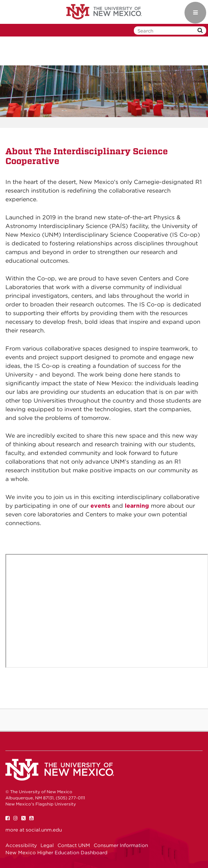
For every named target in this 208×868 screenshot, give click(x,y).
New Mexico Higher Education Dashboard (56, 852)
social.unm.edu (44, 830)
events (100, 506)
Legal (47, 845)
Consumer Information (121, 845)
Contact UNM (74, 845)
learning (137, 506)
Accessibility (21, 845)
